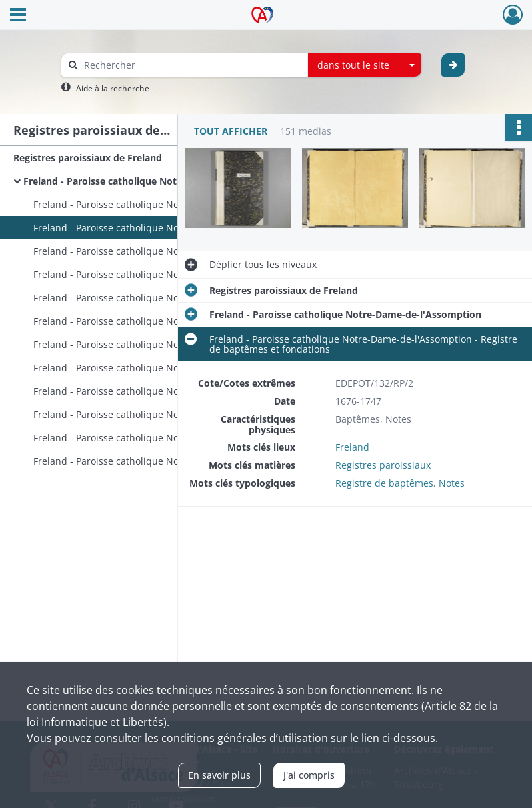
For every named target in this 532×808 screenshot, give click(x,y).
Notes (452, 483)
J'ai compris (309, 775)
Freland (352, 447)
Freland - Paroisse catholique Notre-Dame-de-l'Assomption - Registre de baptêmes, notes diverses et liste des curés (167, 298)
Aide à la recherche (113, 88)
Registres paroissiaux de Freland (88, 158)
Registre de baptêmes (384, 483)
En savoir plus (219, 775)
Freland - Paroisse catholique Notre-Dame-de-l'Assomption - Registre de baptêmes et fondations (167, 228)
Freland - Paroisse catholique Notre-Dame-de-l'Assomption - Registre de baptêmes (167, 251)
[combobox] (365, 65)
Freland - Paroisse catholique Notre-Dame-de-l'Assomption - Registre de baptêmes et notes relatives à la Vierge (167, 204)
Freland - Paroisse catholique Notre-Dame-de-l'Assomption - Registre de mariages (167, 321)
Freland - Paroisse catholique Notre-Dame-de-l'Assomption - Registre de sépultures (167, 368)
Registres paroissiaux (383, 465)
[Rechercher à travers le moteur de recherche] (191, 65)
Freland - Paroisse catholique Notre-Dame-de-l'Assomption (157, 181)
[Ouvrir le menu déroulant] (18, 16)
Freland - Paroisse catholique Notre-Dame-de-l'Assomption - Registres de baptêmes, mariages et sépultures (167, 461)
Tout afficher (231, 131)
